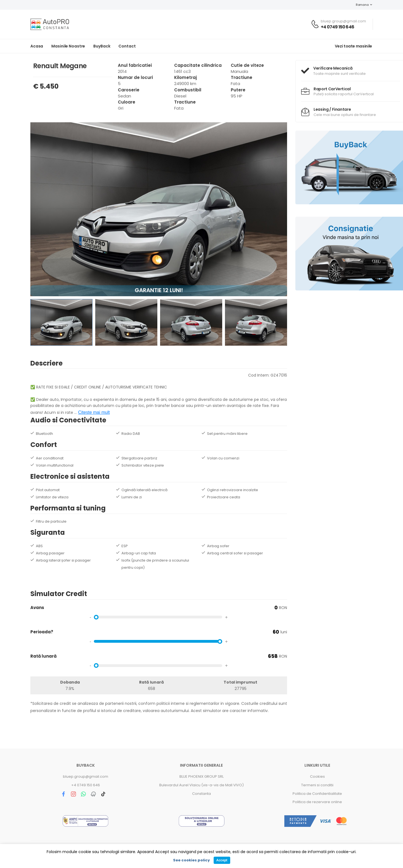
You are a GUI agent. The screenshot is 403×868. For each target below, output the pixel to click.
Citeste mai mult (94, 412)
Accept (222, 860)
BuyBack (102, 46)
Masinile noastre (68, 46)
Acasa (37, 46)
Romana (359, 5)
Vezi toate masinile (353, 46)
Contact (127, 46)
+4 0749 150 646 (337, 27)
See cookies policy (191, 860)
